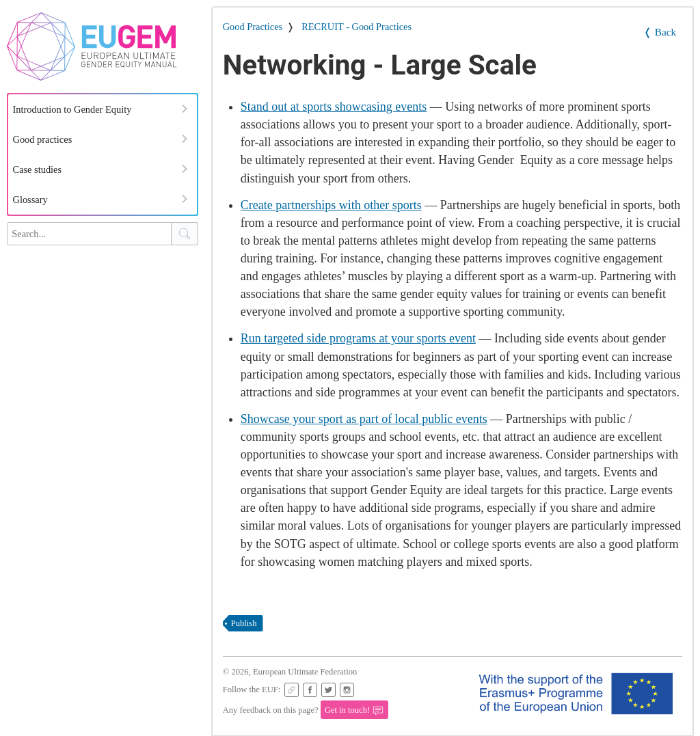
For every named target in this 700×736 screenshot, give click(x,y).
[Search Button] (185, 234)
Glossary (30, 200)
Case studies (38, 169)
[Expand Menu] (185, 109)
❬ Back (660, 32)
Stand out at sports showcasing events (334, 107)
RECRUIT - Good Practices (356, 27)
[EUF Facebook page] (310, 690)
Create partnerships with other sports (331, 205)
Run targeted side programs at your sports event (358, 338)
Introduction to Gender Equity (72, 109)
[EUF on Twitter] (328, 690)
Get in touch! (354, 711)
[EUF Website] (292, 690)
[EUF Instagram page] (347, 690)
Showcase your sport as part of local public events (364, 419)
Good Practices (253, 27)
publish (244, 623)
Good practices (43, 139)
